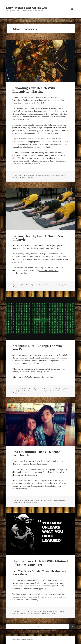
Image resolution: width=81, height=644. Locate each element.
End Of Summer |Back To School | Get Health (38, 453)
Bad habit (45, 611)
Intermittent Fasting (60, 175)
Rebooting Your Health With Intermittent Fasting (34, 90)
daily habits (39, 594)
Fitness (40, 175)
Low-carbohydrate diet (45, 391)
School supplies (17, 502)
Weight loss (62, 391)
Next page (72, 627)
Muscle (55, 391)
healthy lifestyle (54, 285)
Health (46, 175)
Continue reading (32, 164)
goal (42, 285)
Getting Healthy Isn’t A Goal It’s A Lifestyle (38, 238)
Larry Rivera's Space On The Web (27, 8)
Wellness (15, 177)
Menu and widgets (72, 11)
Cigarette (61, 611)
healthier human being (49, 270)
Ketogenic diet (32, 391)
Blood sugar (60, 389)
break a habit (53, 611)
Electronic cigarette (19, 613)
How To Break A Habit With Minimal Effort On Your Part (40, 563)
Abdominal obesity (49, 389)
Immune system (36, 613)
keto (26, 391)
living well (63, 285)
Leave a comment (27, 177)
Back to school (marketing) (51, 500)
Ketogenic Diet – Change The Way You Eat (37, 347)
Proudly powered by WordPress (23, 640)
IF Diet (50, 175)
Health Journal (30, 175)
